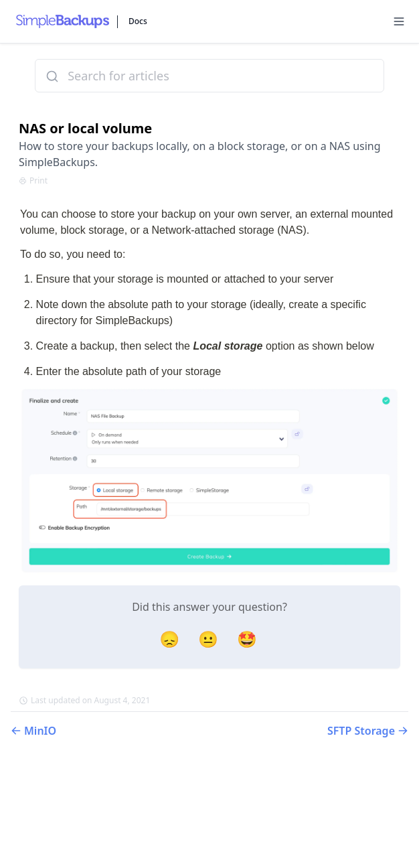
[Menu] (399, 21)
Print (33, 181)
